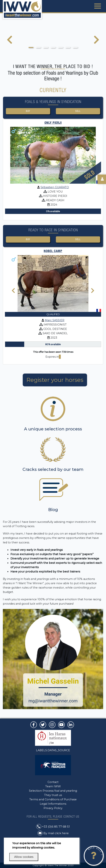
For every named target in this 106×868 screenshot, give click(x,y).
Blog (53, 510)
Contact (53, 782)
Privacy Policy (53, 808)
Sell (78, 111)
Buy (28, 111)
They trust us (53, 795)
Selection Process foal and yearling (53, 791)
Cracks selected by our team (53, 469)
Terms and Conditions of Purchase (53, 799)
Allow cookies (24, 857)
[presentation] (10, 42)
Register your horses (55, 380)
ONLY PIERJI (53, 123)
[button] (31, 47)
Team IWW (53, 786)
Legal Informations (53, 804)
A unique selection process (53, 429)
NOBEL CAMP (53, 251)
